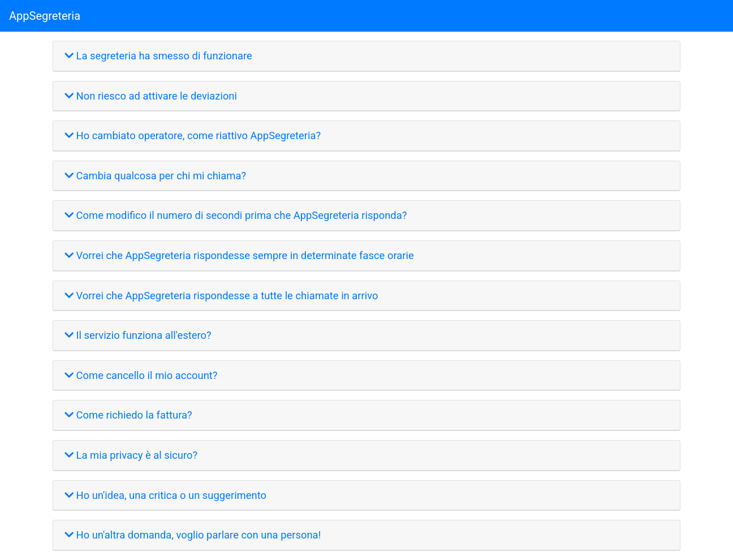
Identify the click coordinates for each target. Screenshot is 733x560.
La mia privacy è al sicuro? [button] (131, 455)
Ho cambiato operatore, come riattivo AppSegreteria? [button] (193, 135)
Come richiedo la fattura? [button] (128, 415)
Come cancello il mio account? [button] (141, 375)
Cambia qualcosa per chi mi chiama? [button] (155, 176)
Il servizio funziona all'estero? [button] (138, 335)
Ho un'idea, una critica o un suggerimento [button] (165, 495)
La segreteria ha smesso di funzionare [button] (158, 56)
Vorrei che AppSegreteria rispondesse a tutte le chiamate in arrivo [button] (221, 296)
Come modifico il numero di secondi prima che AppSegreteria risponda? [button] (236, 215)
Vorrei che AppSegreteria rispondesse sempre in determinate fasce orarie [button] (239, 255)
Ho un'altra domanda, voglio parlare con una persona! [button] (193, 535)
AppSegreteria (45, 16)
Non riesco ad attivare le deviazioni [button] (151, 96)
